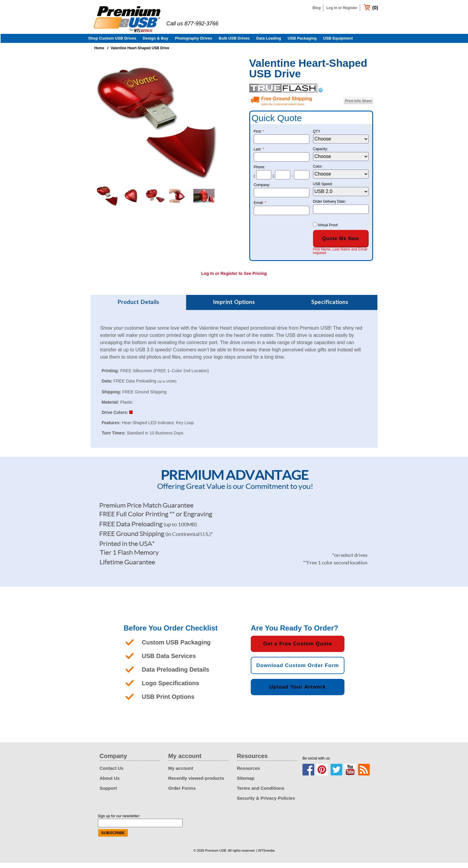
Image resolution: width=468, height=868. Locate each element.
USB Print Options (168, 702)
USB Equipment (338, 43)
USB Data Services (169, 661)
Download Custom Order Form (297, 671)
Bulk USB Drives (234, 43)
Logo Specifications (170, 688)
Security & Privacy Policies (266, 803)
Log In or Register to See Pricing (234, 279)
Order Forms (182, 793)
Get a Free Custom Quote (298, 649)
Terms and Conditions (261, 793)
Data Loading (269, 43)
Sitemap (246, 783)
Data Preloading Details (175, 675)
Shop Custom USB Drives (112, 43)
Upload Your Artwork (298, 692)
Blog (317, 8)
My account (181, 773)
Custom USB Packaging (176, 647)
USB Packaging (302, 43)
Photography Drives (194, 43)
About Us (110, 783)
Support (108, 793)
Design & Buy (156, 43)
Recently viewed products (196, 783)
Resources (249, 773)
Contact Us (112, 773)
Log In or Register (342, 8)
